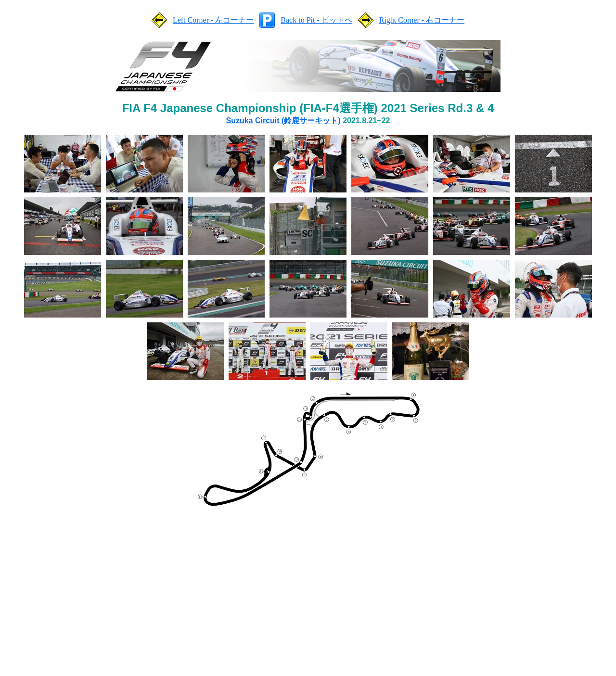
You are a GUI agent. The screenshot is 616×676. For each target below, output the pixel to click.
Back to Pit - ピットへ (316, 20)
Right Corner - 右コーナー (422, 20)
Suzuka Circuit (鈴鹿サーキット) (283, 121)
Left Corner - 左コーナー (213, 20)
